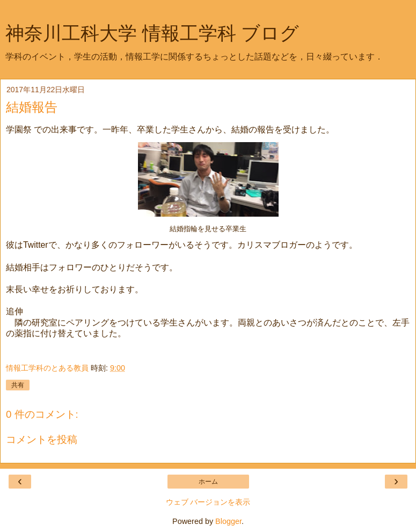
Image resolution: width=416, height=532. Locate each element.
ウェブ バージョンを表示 (208, 502)
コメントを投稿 (42, 439)
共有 (18, 385)
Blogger (228, 521)
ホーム (208, 482)
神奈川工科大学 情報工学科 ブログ (152, 33)
